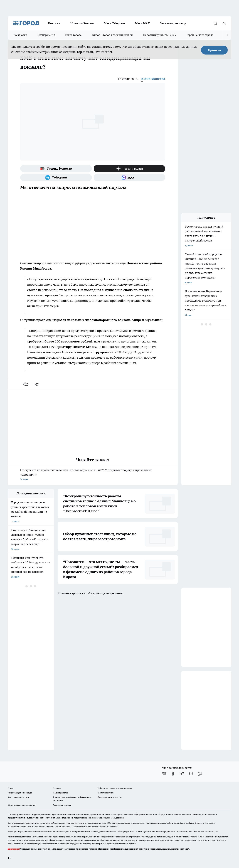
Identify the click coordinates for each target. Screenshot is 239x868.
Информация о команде (20, 793)
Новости (54, 23)
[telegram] (38, 384)
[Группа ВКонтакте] (164, 774)
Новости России (82, 23)
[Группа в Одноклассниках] (173, 774)
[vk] (26, 384)
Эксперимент (46, 35)
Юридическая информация (21, 805)
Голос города (74, 35)
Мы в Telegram (114, 23)
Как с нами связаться (18, 797)
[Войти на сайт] (224, 23)
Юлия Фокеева (153, 79)
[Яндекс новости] (56, 169)
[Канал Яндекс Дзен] (130, 169)
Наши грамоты (60, 793)
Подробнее (118, 818)
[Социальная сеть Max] (130, 177)
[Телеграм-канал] (56, 177)
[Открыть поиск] (215, 23)
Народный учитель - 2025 (160, 35)
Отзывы (57, 788)
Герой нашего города (200, 35)
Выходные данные (62, 805)
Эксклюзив (20, 35)
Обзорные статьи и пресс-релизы (115, 788)
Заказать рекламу (173, 23)
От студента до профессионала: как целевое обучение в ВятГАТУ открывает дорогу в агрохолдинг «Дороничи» (93, 475)
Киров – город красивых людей (113, 35)
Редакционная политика (110, 797)
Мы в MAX (142, 23)
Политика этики (106, 793)
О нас (10, 788)
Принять (214, 50)
